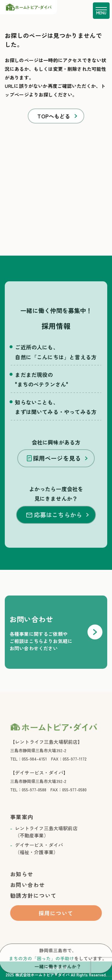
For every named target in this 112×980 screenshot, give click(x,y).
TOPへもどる (54, 116)
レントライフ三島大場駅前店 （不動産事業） (46, 838)
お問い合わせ (28, 891)
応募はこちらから (54, 521)
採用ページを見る (54, 465)
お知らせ (22, 880)
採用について (56, 920)
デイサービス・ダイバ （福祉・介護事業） (39, 855)
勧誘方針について (33, 902)
